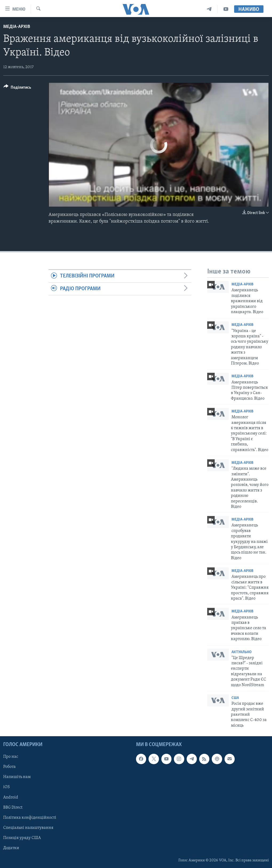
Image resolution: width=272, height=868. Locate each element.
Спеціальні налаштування (28, 828)
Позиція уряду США (22, 838)
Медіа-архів (17, 27)
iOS (7, 787)
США (235, 698)
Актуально (241, 652)
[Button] (17, 88)
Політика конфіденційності (30, 818)
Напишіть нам (17, 777)
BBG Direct (13, 808)
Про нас (11, 757)
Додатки (11, 848)
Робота (9, 767)
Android (11, 797)
